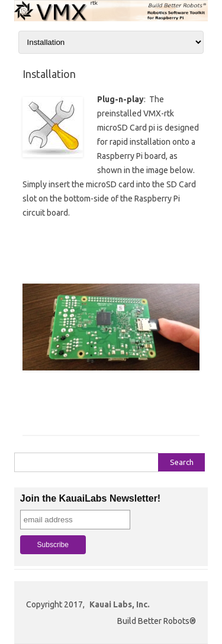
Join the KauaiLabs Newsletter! (90, 498)
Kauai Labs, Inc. (120, 604)
